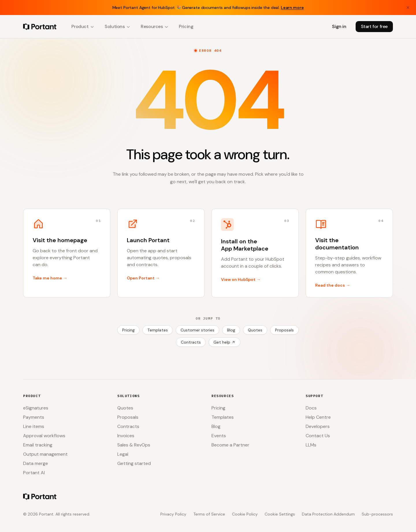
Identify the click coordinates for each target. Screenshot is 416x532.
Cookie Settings (280, 514)
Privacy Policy (173, 514)
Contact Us (318, 436)
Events (219, 436)
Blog (231, 330)
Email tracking (38, 445)
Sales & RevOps (134, 445)
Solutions (117, 26)
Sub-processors (377, 514)
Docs (311, 408)
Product (83, 26)
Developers (318, 426)
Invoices (126, 436)
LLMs (311, 445)
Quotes (255, 330)
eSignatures (36, 408)
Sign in (339, 26)
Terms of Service (209, 514)
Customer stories (197, 330)
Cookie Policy (245, 514)
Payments (34, 417)
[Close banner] (408, 8)
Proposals (284, 330)
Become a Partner (230, 445)
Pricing (186, 26)
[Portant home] (40, 27)
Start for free (374, 26)
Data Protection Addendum (328, 514)
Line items (34, 426)
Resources (155, 26)
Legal (123, 454)
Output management (45, 454)
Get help (224, 342)
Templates (158, 330)
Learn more (292, 8)
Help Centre (318, 417)
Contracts (191, 342)
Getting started (134, 463)
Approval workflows (44, 436)
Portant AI (34, 473)
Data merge (36, 463)
